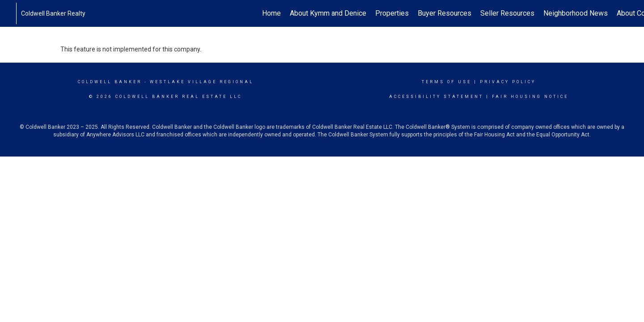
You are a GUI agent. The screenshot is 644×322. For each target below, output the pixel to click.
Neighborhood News (576, 13)
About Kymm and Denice (328, 13)
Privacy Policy (508, 82)
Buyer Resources (445, 13)
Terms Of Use (447, 82)
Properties (392, 13)
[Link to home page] (11, 13)
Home (271, 13)
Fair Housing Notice (530, 97)
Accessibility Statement (436, 97)
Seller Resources (507, 13)
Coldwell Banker (110, 82)
